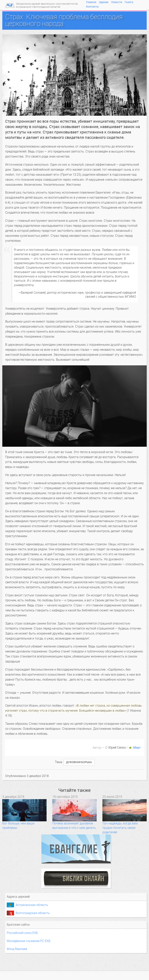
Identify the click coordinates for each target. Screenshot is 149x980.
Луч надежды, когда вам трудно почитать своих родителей (120, 828)
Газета (129, 2)
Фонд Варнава (17, 949)
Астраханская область (32, 905)
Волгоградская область (33, 913)
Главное (91, 2)
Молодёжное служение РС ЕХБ (29, 941)
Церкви (104, 2)
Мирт (137, 748)
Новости (117, 2)
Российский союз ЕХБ (22, 933)
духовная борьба (79, 762)
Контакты (92, 7)
